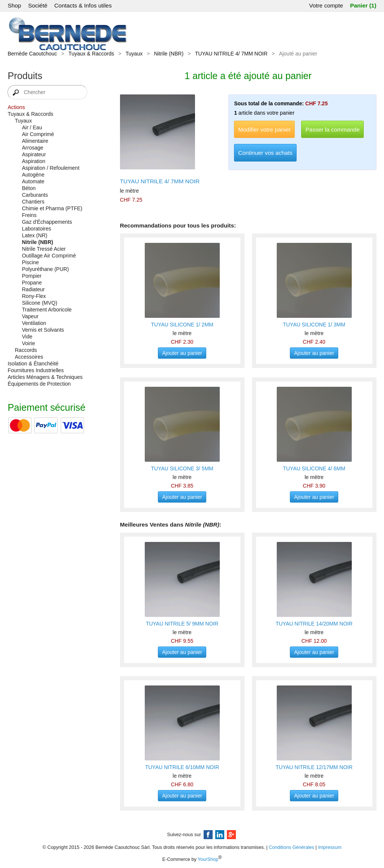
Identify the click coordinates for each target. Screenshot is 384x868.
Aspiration (33, 161)
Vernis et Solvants (43, 330)
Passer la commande (332, 129)
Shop (14, 5)
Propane (32, 283)
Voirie (28, 343)
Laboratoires (36, 229)
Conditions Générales (292, 847)
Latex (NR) (34, 235)
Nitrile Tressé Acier (44, 249)
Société (38, 5)
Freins (29, 215)
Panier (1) (363, 5)
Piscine (30, 262)
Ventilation (34, 323)
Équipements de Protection (39, 384)
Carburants (35, 195)
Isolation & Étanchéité (33, 364)
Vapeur (30, 316)
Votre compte (326, 5)
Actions (16, 107)
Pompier (31, 276)
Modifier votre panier (264, 129)
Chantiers (33, 202)
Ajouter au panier (182, 353)
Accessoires (29, 357)
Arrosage (32, 148)
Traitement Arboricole (47, 310)
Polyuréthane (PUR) (45, 269)
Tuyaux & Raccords (91, 54)
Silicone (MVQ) (39, 303)
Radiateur (33, 289)
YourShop (208, 860)
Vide (27, 337)
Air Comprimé (38, 134)
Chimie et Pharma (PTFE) (52, 208)
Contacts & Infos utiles (83, 5)
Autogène (33, 175)
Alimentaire (35, 141)
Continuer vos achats (265, 153)
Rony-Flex (34, 296)
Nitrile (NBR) (169, 54)
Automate (33, 181)
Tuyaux (134, 54)
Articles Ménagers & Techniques (45, 377)
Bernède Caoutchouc (32, 54)
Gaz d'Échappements (47, 222)
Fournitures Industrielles (35, 370)
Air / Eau (32, 127)
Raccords (26, 350)
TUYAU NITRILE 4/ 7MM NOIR (231, 54)
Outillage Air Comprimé (49, 256)
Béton (29, 188)
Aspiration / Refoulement (50, 168)
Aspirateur (34, 154)
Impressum (330, 847)
